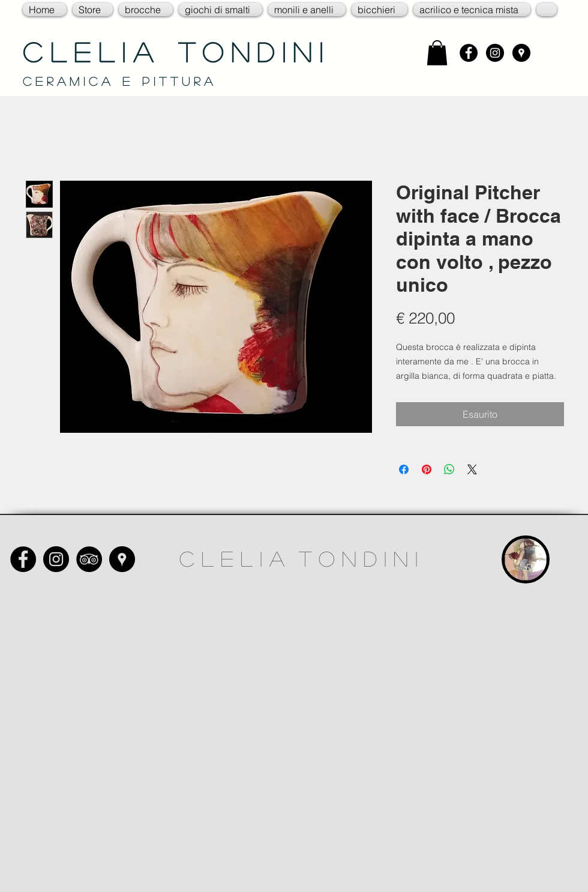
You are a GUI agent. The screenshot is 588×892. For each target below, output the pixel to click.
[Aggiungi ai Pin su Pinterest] (427, 469)
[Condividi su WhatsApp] (449, 469)
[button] (93, 10)
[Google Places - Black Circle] (521, 53)
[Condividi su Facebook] (404, 469)
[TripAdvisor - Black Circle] (89, 559)
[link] (437, 53)
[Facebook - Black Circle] (469, 53)
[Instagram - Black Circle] (495, 53)
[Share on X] (472, 469)
